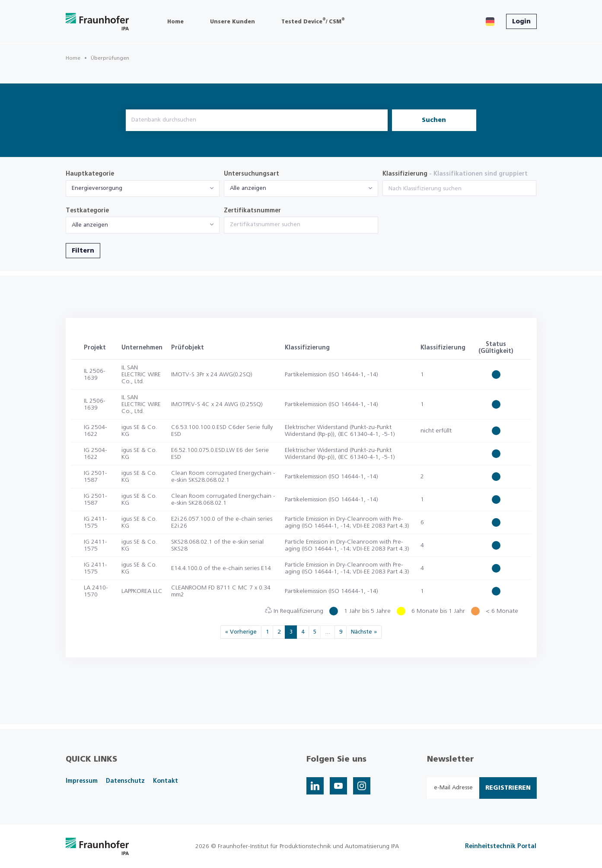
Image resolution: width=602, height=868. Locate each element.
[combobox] (143, 189)
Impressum (82, 781)
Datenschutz (125, 781)
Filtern (83, 251)
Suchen (434, 120)
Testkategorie (87, 211)
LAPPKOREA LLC (142, 591)
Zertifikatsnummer (252, 211)
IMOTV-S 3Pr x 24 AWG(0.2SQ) (212, 375)
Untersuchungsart (252, 174)
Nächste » (364, 632)
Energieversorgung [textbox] (97, 188)
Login (521, 22)
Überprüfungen (110, 58)
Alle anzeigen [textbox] (248, 188)
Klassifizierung (455, 174)
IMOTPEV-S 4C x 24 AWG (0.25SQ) (217, 404)
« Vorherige (241, 632)
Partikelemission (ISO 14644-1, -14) (331, 375)
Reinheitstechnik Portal (501, 846)
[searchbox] (460, 189)
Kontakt (166, 781)
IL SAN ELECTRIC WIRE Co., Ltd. (141, 375)
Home (73, 58)
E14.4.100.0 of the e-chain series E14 (221, 568)
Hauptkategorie (90, 174)
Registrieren (508, 788)
